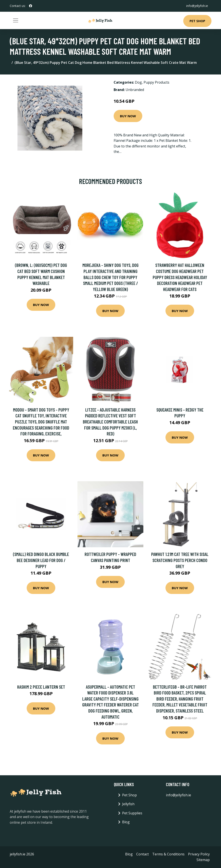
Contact (142, 854)
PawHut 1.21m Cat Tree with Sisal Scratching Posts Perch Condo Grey (180, 560)
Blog (126, 822)
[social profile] (31, 6)
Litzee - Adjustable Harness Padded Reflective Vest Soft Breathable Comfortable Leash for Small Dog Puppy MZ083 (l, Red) (110, 422)
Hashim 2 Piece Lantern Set (41, 687)
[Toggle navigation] (16, 20)
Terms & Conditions (168, 854)
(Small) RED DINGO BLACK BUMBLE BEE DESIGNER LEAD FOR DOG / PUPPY (41, 560)
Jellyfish (128, 804)
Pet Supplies (132, 813)
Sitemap (203, 860)
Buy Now (128, 116)
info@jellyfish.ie (197, 6)
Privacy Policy (199, 854)
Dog (138, 82)
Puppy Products (156, 82)
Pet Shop (197, 21)
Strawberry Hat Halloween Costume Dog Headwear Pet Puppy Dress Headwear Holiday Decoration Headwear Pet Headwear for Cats (180, 277)
